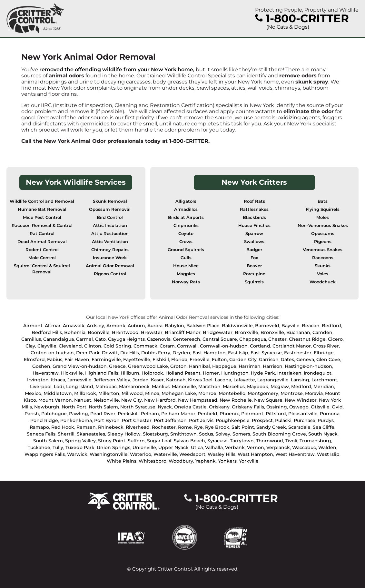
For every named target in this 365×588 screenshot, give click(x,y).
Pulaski (283, 420)
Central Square (220, 339)
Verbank (235, 447)
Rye (198, 427)
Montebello (232, 393)
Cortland (260, 346)
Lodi (59, 387)
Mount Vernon (55, 400)
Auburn (136, 326)
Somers (241, 434)
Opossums (323, 234)
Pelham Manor (178, 414)
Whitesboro (153, 461)
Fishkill (161, 359)
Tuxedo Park (80, 447)
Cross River (326, 346)
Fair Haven (77, 359)
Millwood (132, 393)
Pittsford (276, 414)
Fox (254, 258)
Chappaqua (253, 339)
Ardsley (95, 326)
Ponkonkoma (76, 420)
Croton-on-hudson (52, 353)
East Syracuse (266, 353)
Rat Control (42, 234)
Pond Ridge (44, 420)
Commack (145, 346)
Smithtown (183, 434)
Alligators (186, 201)
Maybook (258, 387)
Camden (322, 332)
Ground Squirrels (186, 250)
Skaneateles (91, 434)
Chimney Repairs (110, 250)
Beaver (254, 266)
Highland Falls (102, 373)
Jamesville (79, 380)
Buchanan (298, 332)
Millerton (109, 393)
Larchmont (324, 380)
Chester (277, 339)
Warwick (77, 454)
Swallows (254, 242)
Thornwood (270, 441)
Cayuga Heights (126, 339)
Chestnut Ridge (307, 339)
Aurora (155, 326)
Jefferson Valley (112, 380)
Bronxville (247, 332)
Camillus (31, 339)
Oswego (299, 407)
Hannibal (199, 366)
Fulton (219, 359)
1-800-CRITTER (189, 141)
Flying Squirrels (323, 209)
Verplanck (278, 447)
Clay (30, 346)
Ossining (277, 407)
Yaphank (206, 461)
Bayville (291, 326)
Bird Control (110, 217)
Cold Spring (117, 346)
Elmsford (34, 359)
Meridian (324, 387)
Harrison (273, 366)
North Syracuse (138, 407)
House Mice (186, 266)
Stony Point (112, 441)
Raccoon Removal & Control (42, 225)
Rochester (164, 427)
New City (132, 400)
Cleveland (70, 346)
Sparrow (254, 234)
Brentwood (125, 332)
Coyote (186, 234)
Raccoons (323, 258)
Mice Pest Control (42, 217)
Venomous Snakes (323, 250)
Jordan (141, 380)
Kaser (157, 380)
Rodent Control (42, 250)
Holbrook (152, 373)
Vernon (256, 447)
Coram (167, 346)
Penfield (207, 414)
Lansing (300, 380)
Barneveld (267, 326)
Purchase (305, 420)
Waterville (165, 454)
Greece (117, 366)
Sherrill (66, 434)
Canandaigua (59, 339)
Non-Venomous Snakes (323, 225)
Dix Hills (130, 353)
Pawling (79, 414)
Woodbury (181, 461)
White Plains (122, 461)
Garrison (269, 359)
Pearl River (103, 414)
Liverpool (41, 387)
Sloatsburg (155, 434)
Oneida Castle (190, 407)
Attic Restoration (110, 234)
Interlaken (289, 373)
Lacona (223, 380)
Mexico (33, 393)
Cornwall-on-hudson (224, 346)
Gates (287, 359)
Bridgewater (218, 332)
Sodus (206, 434)
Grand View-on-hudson (80, 366)
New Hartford (160, 400)
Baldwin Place (203, 326)
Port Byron (107, 420)
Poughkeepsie (233, 420)
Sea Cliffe (324, 427)
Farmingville (106, 359)
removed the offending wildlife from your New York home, (117, 69)
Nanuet (83, 400)
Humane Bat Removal (42, 209)
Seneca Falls (41, 434)
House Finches (254, 225)
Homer (211, 373)
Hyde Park (263, 373)
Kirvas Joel (200, 380)
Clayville (47, 346)
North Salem (103, 407)
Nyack (165, 407)
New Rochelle (236, 400)
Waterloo (141, 454)
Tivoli (291, 441)
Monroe (207, 393)
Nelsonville (106, 400)
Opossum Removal (110, 209)
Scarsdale (299, 427)
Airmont (33, 326)
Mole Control (42, 258)
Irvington (38, 380)
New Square (268, 400)
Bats (323, 201)
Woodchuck (323, 282)
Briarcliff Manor (183, 332)
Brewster (152, 332)
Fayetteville (137, 359)
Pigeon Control (110, 274)
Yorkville (249, 461)
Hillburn (130, 373)
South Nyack (323, 434)
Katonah (176, 380)
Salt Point (243, 427)
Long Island (80, 387)
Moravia (314, 393)
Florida (179, 359)
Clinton (93, 346)
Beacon (311, 326)
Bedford (331, 326)
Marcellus (234, 387)
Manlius (161, 387)
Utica (197, 447)
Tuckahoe (39, 447)
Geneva (305, 359)
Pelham (150, 414)
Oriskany (219, 407)
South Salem (48, 441)
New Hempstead (198, 400)
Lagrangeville (273, 380)
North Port (74, 407)
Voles (323, 274)
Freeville (200, 359)
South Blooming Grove (279, 434)
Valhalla (214, 447)
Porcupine (254, 274)
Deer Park (88, 353)
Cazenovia (159, 339)
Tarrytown (242, 441)
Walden (327, 447)
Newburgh (47, 407)
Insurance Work (110, 258)
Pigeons (323, 242)
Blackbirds (254, 217)
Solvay (223, 434)
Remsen (86, 427)
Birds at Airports (186, 217)
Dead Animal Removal (42, 242)
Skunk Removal (110, 201)
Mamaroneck (134, 387)
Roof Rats (254, 201)
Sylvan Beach (189, 441)
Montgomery (263, 393)
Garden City (243, 359)
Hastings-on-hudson (308, 366)
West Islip (328, 454)
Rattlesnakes (254, 209)
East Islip (238, 353)
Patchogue (54, 414)
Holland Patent (183, 373)
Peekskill (128, 414)
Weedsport (192, 454)
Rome (185, 427)
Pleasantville (303, 414)
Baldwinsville (237, 326)
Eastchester (298, 353)
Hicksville (72, 373)
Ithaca (58, 380)
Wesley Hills (222, 454)
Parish (32, 414)
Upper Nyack (173, 447)
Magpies (186, 274)
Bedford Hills (47, 332)
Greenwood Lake (148, 366)
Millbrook (85, 393)
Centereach (187, 339)
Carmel (84, 339)
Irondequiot (318, 373)
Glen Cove (328, 359)
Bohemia (75, 332)
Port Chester (137, 420)
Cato (100, 339)
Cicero (335, 339)
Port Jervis (201, 420)
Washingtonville (109, 454)
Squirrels (254, 282)
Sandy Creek (271, 427)
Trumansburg (315, 441)
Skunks (323, 266)
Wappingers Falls (45, 454)
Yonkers (227, 461)
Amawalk (74, 326)
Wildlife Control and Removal (42, 201)
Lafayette (244, 380)
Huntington (235, 373)
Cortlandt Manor (292, 346)
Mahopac (106, 387)
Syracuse (217, 441)
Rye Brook (217, 427)
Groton (178, 366)
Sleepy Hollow (124, 434)
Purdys (326, 420)
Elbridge (324, 353)
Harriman (250, 366)
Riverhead (138, 427)
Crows (186, 242)
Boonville (99, 332)
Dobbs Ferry (156, 353)
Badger (254, 250)
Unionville (144, 447)
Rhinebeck (111, 427)
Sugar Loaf (159, 441)
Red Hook (63, 427)
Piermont (252, 414)
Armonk (116, 326)
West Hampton (255, 454)
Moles (323, 217)
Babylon (174, 326)
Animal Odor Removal (110, 266)
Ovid (337, 407)
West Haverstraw (295, 454)
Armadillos (186, 209)
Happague (224, 366)
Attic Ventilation (110, 242)
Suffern (136, 441)
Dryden (181, 353)
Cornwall (187, 346)
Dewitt (110, 353)
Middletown (58, 393)
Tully (58, 447)
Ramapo (39, 427)
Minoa (152, 393)
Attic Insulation (110, 225)
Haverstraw (46, 373)
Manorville (184, 387)
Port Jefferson (170, 420)
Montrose (292, 393)
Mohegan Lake (179, 393)
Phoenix (229, 414)
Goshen (41, 366)
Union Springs (113, 447)
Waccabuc (304, 447)
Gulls (186, 258)
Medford (301, 387)
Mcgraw (280, 387)
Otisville (320, 407)
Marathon (209, 387)
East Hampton (209, 353)
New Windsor (301, 400)
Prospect (262, 420)
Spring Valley (80, 441)
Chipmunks (186, 225)
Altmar (53, 326)
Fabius (55, 359)
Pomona (330, 414)
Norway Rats (186, 282)
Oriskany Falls (248, 407)
